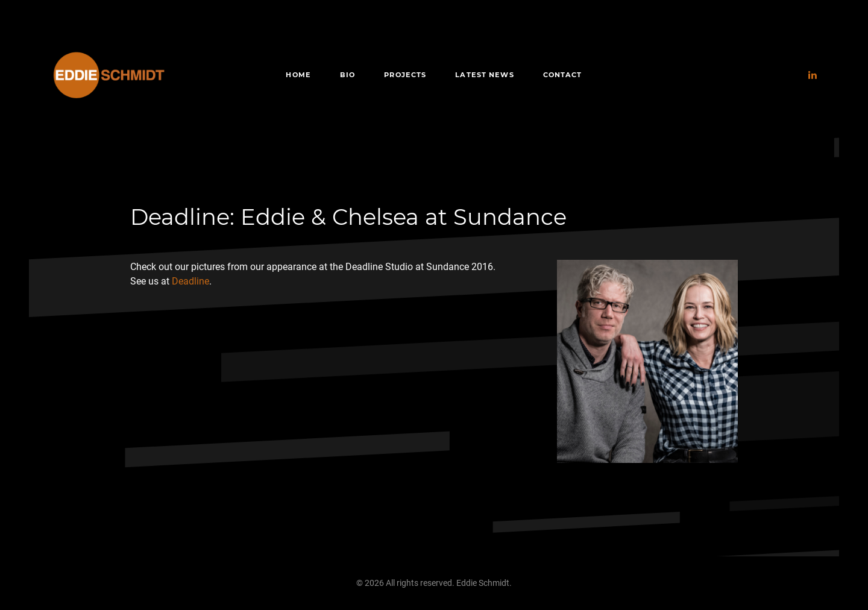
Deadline (190, 281)
